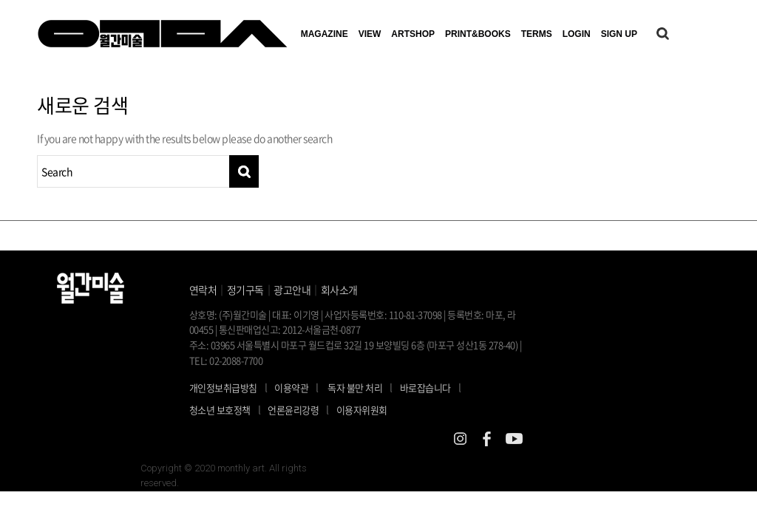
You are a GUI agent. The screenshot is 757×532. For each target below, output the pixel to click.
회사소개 (339, 290)
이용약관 (291, 388)
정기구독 (245, 290)
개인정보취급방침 (223, 388)
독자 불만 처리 (355, 388)
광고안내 (292, 290)
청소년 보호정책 (229, 409)
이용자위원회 (362, 410)
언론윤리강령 (302, 409)
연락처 (203, 290)
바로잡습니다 (425, 388)
